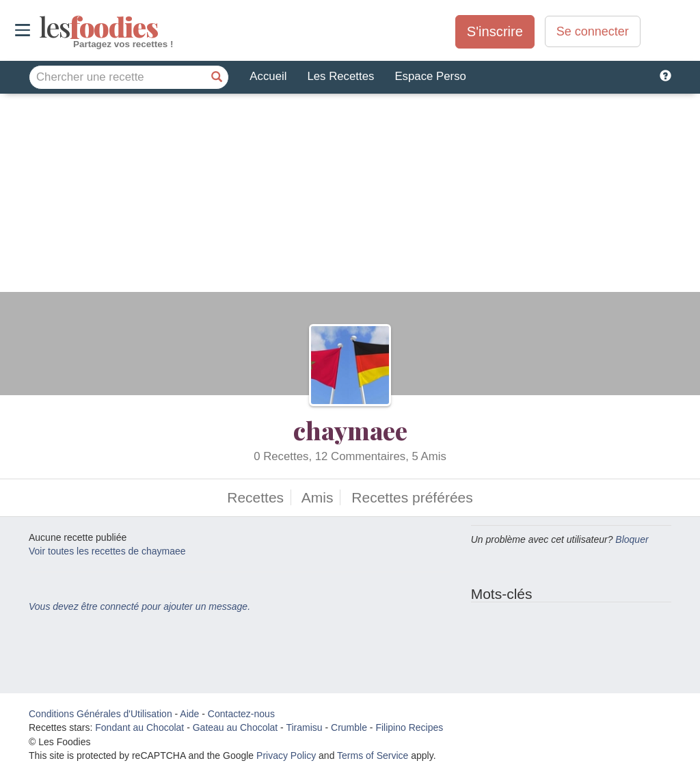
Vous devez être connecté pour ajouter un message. (139, 606)
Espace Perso (430, 76)
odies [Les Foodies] (41, 27)
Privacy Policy (286, 755)
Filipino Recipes (409, 727)
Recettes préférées (412, 497)
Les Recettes (340, 76)
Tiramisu (304, 727)
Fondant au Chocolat (139, 727)
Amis (318, 497)
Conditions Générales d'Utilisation (100, 714)
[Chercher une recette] (217, 77)
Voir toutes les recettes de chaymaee (107, 551)
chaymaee (350, 430)
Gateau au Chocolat (235, 727)
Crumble (349, 727)
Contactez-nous (241, 714)
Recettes (255, 497)
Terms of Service (373, 755)
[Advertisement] (350, 196)
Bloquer (632, 539)
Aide (189, 714)
